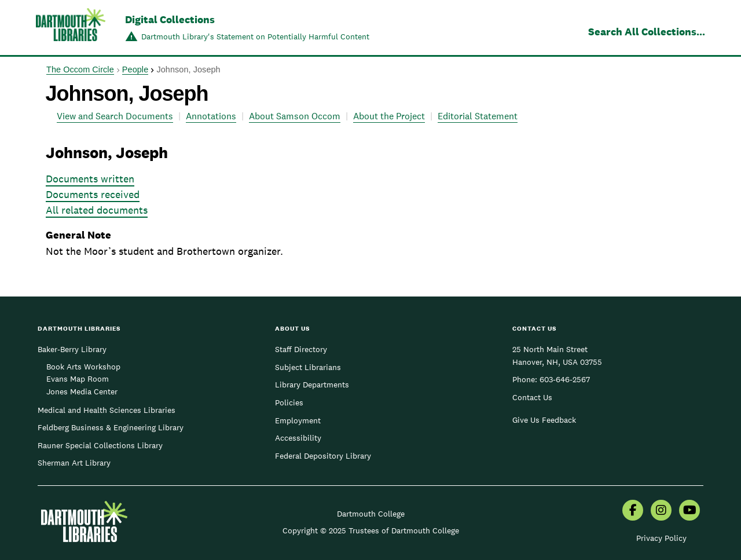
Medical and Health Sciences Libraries (107, 410)
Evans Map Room (78, 379)
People (135, 69)
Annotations (211, 116)
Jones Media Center (82, 391)
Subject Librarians (308, 367)
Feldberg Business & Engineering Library (111, 427)
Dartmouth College (371, 514)
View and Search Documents (115, 116)
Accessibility (298, 438)
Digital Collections (170, 19)
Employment (298, 420)
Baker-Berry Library (72, 349)
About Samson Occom (295, 116)
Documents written (90, 179)
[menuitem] (633, 511)
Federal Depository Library (323, 456)
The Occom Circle (80, 69)
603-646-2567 (565, 379)
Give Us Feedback (544, 420)
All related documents (97, 210)
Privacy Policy (661, 538)
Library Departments (312, 385)
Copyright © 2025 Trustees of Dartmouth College (371, 530)
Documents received (93, 194)
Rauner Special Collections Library (100, 445)
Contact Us (532, 397)
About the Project (389, 116)
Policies (289, 402)
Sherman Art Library (74, 463)
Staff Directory (301, 349)
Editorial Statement (478, 116)
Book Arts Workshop (83, 367)
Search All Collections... (647, 32)
